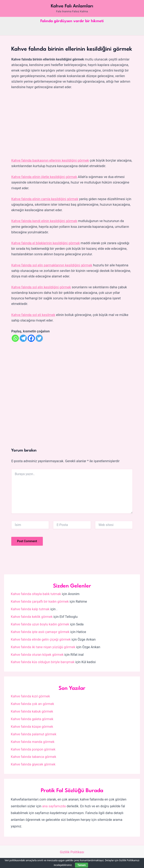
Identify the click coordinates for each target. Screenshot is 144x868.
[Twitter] (39, 338)
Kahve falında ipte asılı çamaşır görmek (40, 632)
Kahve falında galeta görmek (32, 719)
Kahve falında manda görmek (33, 742)
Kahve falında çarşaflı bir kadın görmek (40, 602)
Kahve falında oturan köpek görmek (37, 655)
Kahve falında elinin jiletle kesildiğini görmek (44, 177)
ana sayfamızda (54, 806)
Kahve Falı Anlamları (72, 6)
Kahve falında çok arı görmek (32, 704)
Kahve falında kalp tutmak (30, 609)
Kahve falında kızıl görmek (30, 696)
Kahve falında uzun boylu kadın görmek (40, 624)
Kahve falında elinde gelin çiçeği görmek (41, 639)
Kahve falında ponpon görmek (33, 749)
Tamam (82, 865)
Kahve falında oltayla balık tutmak (36, 594)
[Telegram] (23, 338)
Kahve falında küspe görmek (32, 727)
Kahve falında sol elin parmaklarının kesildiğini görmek (52, 265)
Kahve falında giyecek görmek (33, 764)
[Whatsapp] (15, 338)
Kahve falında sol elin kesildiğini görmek (41, 287)
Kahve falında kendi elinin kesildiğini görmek (44, 221)
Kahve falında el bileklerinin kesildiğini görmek (46, 243)
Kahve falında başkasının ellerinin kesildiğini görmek (50, 160)
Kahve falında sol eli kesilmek (33, 315)
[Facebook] (31, 338)
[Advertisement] (72, 124)
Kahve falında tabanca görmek (33, 757)
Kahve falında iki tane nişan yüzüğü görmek (43, 647)
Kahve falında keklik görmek (32, 617)
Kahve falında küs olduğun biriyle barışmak (43, 662)
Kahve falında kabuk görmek (32, 711)
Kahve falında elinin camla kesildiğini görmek (45, 199)
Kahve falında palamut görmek (34, 734)
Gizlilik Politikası (72, 852)
